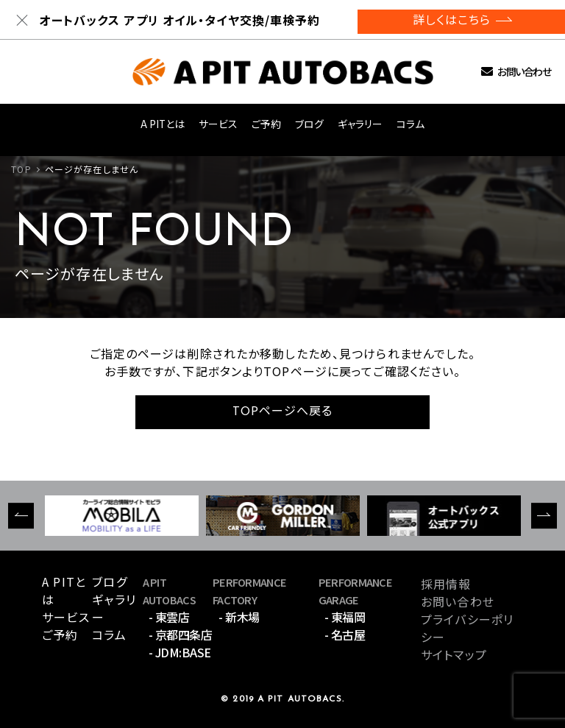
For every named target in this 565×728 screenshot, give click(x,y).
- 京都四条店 (181, 635)
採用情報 (446, 584)
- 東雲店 (169, 617)
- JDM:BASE (180, 652)
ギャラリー (360, 124)
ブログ (309, 124)
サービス (218, 124)
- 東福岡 (345, 617)
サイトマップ (454, 654)
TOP (21, 169)
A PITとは (163, 124)
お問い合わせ (524, 72)
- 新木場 (239, 617)
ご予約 (266, 124)
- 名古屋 (345, 635)
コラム (411, 124)
